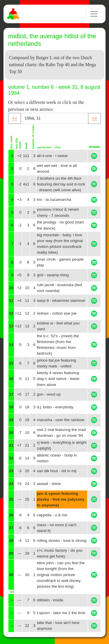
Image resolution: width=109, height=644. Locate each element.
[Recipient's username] (54, 118)
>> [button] (94, 118)
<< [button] (15, 118)
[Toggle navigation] (94, 14)
